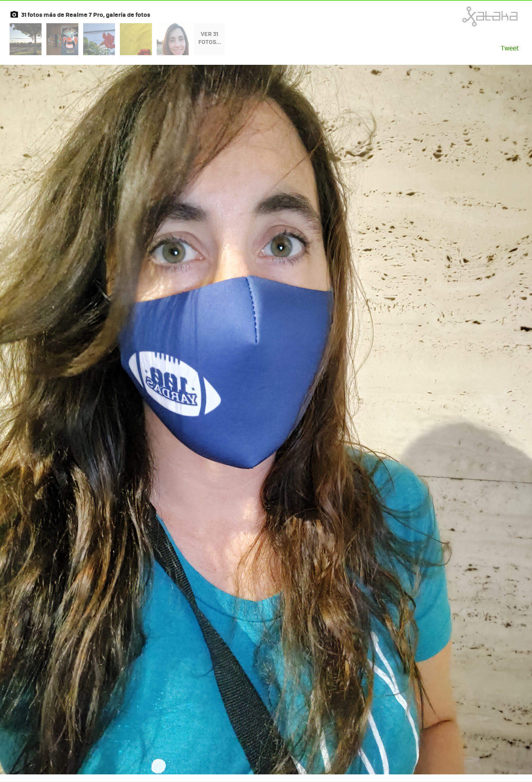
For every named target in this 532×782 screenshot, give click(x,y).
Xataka (472, 16)
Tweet (510, 48)
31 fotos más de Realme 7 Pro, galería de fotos (86, 14)
